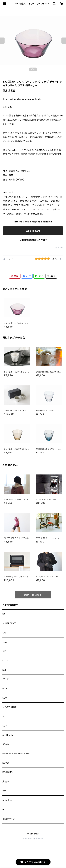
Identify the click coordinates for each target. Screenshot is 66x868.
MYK (5, 688)
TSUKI (6, 679)
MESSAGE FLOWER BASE (16, 754)
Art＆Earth (8, 735)
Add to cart (33, 231)
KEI (4, 670)
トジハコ (6, 716)
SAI (4, 633)
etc (4, 809)
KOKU (6, 763)
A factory (8, 800)
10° (4, 791)
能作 (5, 651)
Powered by (33, 839)
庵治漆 (6, 781)
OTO (5, 661)
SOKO (6, 744)
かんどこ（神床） (10, 707)
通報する (59, 248)
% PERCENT (9, 623)
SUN (5, 726)
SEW (5, 698)
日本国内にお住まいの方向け (33, 240)
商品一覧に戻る (33, 595)
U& (4, 614)
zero (5, 642)
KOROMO (8, 772)
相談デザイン (9, 819)
